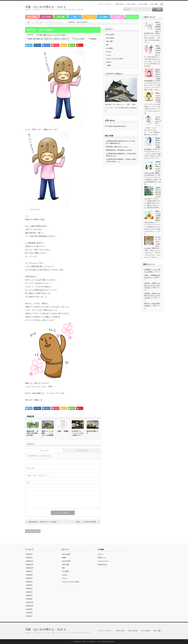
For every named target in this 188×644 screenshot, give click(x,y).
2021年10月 (30, 606)
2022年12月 (30, 561)
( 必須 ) (31, 468)
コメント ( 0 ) (44, 450)
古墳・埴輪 (154, 4)
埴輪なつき (40, 39)
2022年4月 (29, 588)
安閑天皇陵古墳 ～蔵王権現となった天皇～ (119, 150)
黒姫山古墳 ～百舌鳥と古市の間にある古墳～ (32, 433)
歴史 (75, 17)
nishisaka (93, 39)
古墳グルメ (57, 39)
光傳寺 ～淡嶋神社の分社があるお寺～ (158, 50)
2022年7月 (29, 578)
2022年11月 (30, 564)
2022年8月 (29, 575)
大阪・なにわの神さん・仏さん (46, 7)
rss (162, 4)
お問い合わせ (120, 4)
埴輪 (30, 39)
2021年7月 (29, 616)
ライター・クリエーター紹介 (132, 18)
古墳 (34, 39)
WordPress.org (102, 564)
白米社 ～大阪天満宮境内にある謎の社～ (158, 27)
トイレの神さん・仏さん (158, 119)
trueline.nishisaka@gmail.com (117, 126)
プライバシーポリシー (106, 4)
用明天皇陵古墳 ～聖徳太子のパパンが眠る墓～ (43, 522)
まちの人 (118, 17)
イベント (89, 17)
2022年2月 (29, 595)
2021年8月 (29, 612)
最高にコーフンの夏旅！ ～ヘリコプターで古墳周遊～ (47, 434)
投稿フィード (102, 557)
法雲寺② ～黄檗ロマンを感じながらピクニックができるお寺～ (152, 285)
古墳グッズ (65, 39)
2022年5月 (29, 585)
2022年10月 (30, 568)
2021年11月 (30, 602)
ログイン (101, 554)
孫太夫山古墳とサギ (92, 432)
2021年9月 (29, 609)
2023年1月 (29, 557)
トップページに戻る (33, 531)
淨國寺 (109, 65)
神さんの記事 (131, 4)
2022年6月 (29, 582)
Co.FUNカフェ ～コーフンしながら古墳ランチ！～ (77, 433)
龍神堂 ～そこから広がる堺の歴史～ (158, 98)
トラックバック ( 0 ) (82, 450)
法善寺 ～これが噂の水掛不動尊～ (86, 522)
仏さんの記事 (143, 4)
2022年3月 (29, 592)
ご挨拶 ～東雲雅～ (62, 432)
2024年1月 (29, 554)
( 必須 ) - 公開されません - (38, 475)
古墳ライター (49, 39)
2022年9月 (29, 571)
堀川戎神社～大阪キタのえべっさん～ (117, 146)
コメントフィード (103, 561)
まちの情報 (103, 17)
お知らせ (109, 62)
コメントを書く (79, 39)
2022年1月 (29, 599)
